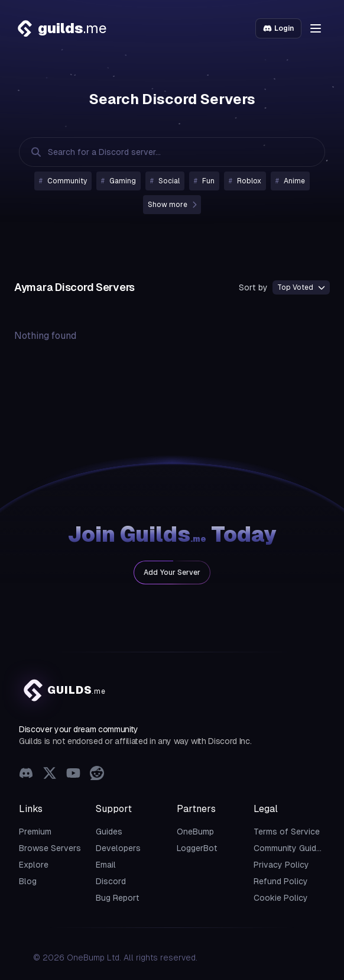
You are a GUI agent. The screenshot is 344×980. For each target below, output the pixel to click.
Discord (111, 881)
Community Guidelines (296, 848)
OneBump (195, 832)
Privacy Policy (281, 865)
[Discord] (26, 774)
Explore (34, 865)
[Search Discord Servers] (160, 152)
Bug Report (118, 898)
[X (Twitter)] (50, 774)
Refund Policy (281, 881)
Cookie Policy (281, 898)
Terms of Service (287, 832)
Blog (28, 881)
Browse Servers (50, 848)
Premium (35, 832)
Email (106, 865)
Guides (109, 832)
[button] (316, 28)
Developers (118, 848)
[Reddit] (97, 774)
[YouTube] (73, 774)
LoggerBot (197, 848)
